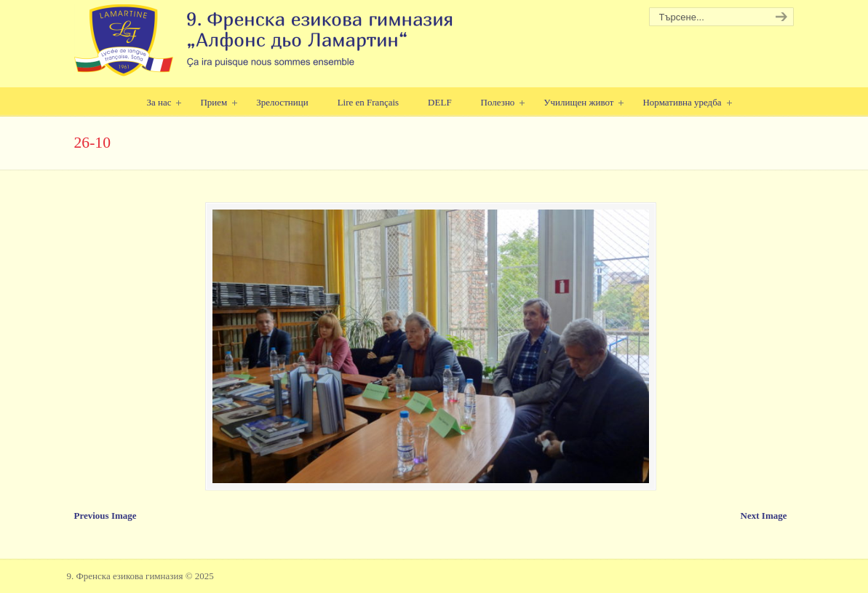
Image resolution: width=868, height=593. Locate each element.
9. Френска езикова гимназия (265, 40)
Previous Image (105, 516)
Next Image (764, 516)
